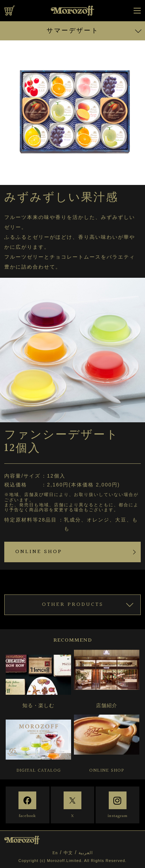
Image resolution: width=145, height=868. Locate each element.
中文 (68, 853)
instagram (118, 816)
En (55, 853)
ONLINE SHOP (39, 552)
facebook (27, 816)
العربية (86, 853)
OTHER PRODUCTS (73, 605)
